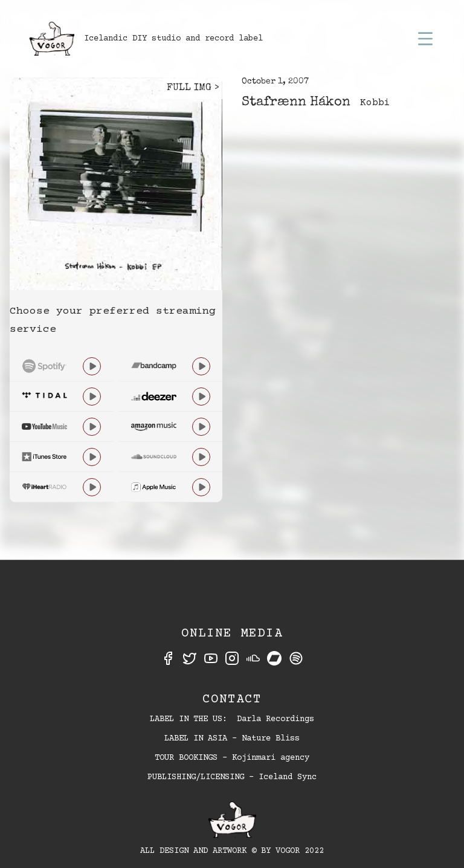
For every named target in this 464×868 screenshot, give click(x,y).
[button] (425, 39)
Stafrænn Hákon (296, 103)
